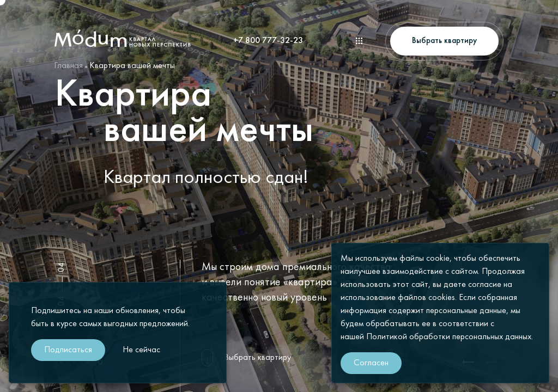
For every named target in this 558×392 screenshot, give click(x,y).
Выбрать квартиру (257, 358)
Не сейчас (141, 350)
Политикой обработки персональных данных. (450, 337)
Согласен (371, 363)
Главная (68, 66)
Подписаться (68, 350)
